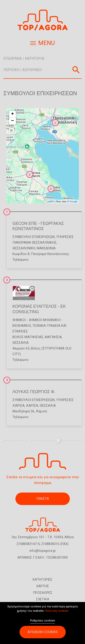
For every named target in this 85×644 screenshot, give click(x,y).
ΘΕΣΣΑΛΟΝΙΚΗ (24, 248)
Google (74, 201)
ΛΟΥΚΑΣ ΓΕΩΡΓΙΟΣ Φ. (34, 392)
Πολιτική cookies (57, 613)
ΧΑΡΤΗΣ (43, 586)
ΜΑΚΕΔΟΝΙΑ (46, 248)
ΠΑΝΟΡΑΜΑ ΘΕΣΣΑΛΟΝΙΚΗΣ (34, 243)
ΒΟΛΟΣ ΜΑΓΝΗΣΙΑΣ (28, 337)
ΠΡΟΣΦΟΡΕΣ (43, 593)
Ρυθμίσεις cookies (42, 623)
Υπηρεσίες (65, 237)
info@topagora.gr (43, 551)
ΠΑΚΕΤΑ (43, 499)
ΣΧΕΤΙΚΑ (43, 599)
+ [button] (12, 114)
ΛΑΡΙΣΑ (18, 406)
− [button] (12, 121)
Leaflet (50, 201)
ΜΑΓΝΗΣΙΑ (53, 337)
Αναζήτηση (76, 70)
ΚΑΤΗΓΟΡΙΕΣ (42, 580)
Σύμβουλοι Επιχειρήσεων (34, 237)
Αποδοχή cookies (43, 634)
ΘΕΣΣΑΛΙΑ (21, 343)
